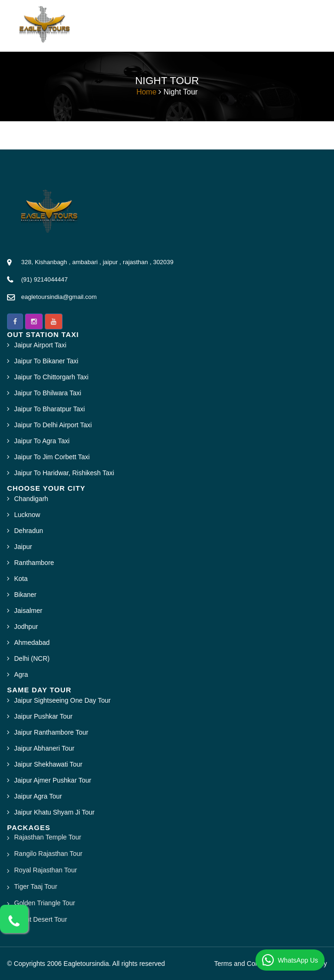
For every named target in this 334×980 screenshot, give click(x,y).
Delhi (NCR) (32, 659)
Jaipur (23, 547)
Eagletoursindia (86, 964)
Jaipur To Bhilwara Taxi (48, 393)
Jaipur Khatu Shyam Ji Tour (54, 812)
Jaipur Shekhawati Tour (48, 764)
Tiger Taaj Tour (36, 886)
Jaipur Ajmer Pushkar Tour (53, 780)
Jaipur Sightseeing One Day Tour (62, 700)
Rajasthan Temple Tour (48, 837)
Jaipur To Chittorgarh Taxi (51, 377)
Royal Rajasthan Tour (46, 870)
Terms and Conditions (246, 964)
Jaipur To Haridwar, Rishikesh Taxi (64, 473)
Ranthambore (34, 563)
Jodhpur (26, 627)
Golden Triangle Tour (45, 903)
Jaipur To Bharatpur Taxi (49, 409)
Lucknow (27, 515)
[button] (15, 321)
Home (147, 92)
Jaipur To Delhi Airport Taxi (53, 425)
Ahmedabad (32, 643)
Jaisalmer (28, 611)
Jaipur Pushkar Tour (43, 716)
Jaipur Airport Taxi (40, 345)
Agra (21, 674)
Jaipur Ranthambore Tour (51, 732)
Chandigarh (31, 499)
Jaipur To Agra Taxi (42, 441)
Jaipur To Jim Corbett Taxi (52, 457)
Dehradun (29, 531)
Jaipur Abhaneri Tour (44, 748)
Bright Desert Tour (41, 919)
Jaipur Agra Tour (38, 796)
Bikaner (25, 595)
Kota (21, 579)
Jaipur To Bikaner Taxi (46, 361)
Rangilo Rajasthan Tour (48, 854)
